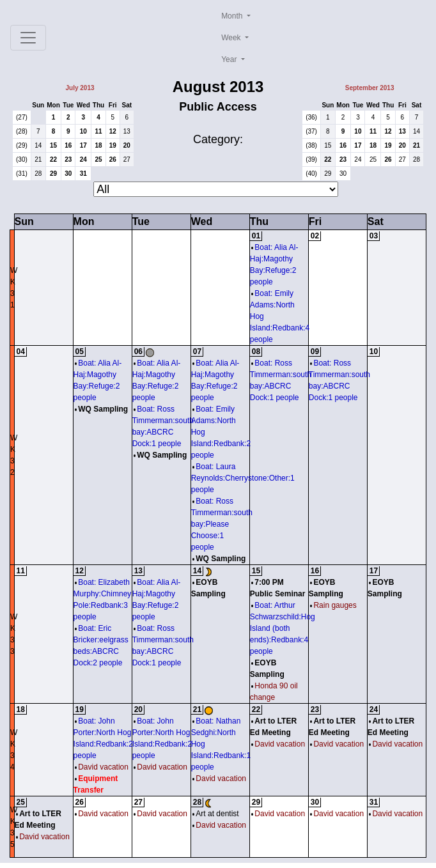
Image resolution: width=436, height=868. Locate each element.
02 (315, 236)
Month (233, 16)
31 (83, 174)
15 (53, 145)
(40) (311, 174)
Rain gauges (333, 605)
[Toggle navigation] (28, 38)
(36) (311, 117)
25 (98, 159)
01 (256, 236)
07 (197, 352)
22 (53, 159)
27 (127, 159)
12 (113, 131)
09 (315, 352)
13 (127, 131)
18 (98, 145)
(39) (311, 159)
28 (38, 174)
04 (21, 352)
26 (113, 159)
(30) (22, 159)
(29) (22, 145)
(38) (311, 145)
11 (98, 131)
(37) (311, 131)
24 (83, 159)
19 (113, 145)
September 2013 (370, 88)
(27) (22, 117)
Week (232, 38)
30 (68, 174)
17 (83, 145)
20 (127, 145)
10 (83, 131)
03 (374, 236)
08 (256, 352)
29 (53, 174)
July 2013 (80, 88)
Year (230, 59)
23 (68, 159)
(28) (22, 131)
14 (38, 145)
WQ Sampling (102, 409)
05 (80, 352)
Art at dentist (216, 814)
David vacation (102, 767)
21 (38, 159)
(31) (22, 174)
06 (138, 352)
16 (68, 145)
